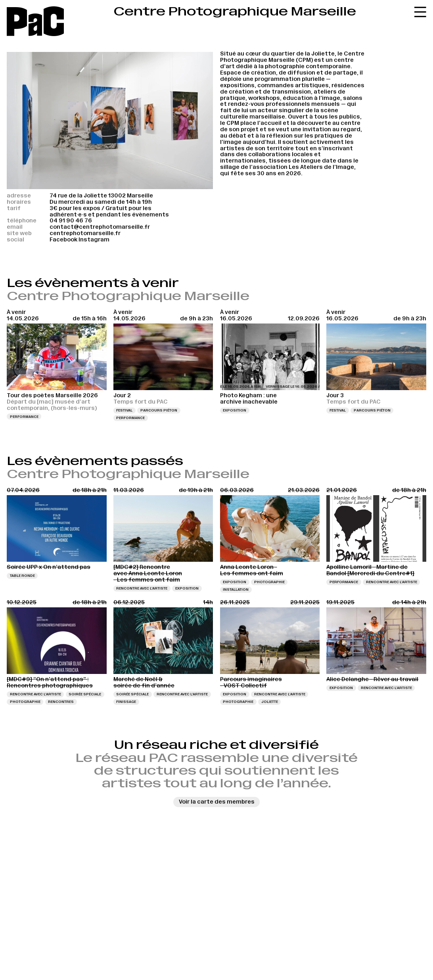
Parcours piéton (159, 410)
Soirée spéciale (85, 694)
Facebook (63, 239)
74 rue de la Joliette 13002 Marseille (101, 195)
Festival (124, 410)
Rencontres (61, 702)
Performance (24, 417)
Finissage (126, 702)
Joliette (270, 702)
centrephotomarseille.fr (85, 233)
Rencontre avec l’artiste (142, 588)
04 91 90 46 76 (71, 220)
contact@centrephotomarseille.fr (100, 227)
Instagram (94, 239)
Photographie (269, 582)
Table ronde (22, 576)
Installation (236, 590)
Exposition (235, 410)
